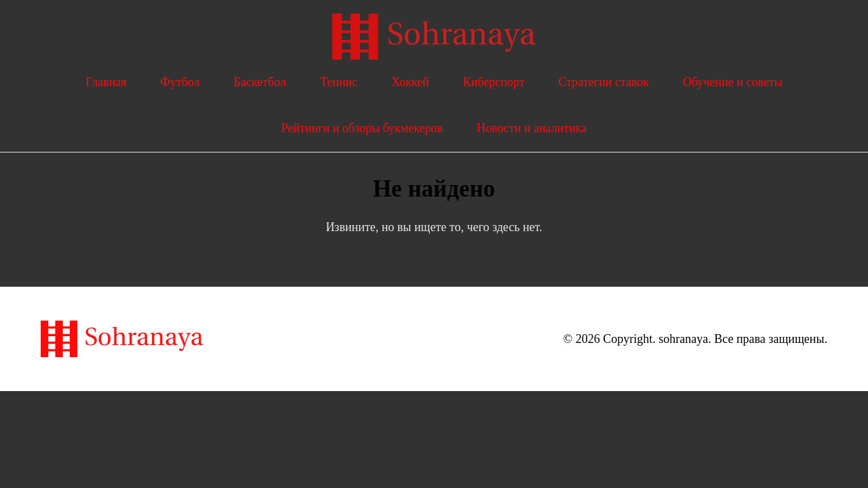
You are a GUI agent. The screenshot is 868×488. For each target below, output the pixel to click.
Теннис (339, 82)
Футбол (180, 82)
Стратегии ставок (604, 82)
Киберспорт (494, 82)
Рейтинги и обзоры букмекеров (362, 128)
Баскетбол (260, 82)
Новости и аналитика (532, 128)
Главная (106, 82)
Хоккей (410, 82)
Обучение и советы (733, 82)
